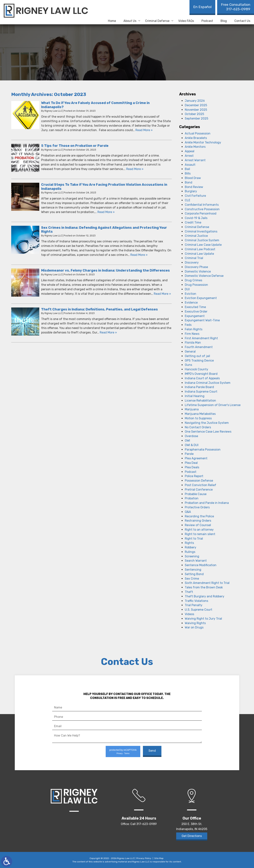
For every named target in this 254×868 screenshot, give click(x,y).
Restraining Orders (198, 521)
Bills (188, 173)
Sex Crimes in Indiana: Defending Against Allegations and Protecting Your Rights (104, 230)
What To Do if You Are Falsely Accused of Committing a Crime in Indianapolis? (95, 105)
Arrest (189, 156)
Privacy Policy (144, 858)
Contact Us (242, 21)
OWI (187, 441)
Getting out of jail (197, 356)
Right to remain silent (200, 534)
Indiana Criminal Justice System (208, 383)
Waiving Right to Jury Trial (203, 619)
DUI (187, 289)
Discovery (192, 262)
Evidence (191, 303)
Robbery (190, 547)
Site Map (159, 858)
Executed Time (195, 307)
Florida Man (193, 343)
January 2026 (195, 101)
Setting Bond (194, 574)
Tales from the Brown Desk (204, 587)
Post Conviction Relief (201, 485)
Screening (192, 556)
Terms (127, 753)
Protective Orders (197, 507)
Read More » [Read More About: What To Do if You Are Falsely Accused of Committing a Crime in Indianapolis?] (144, 130)
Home (112, 21)
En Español (202, 7)
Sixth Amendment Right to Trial (207, 583)
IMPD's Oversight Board (201, 374)
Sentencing (193, 570)
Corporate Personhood (201, 213)
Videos (189, 614)
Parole (189, 454)
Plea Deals (192, 467)
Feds (188, 325)
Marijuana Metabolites (200, 414)
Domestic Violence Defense (204, 276)
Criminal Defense (157, 21)
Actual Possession (198, 133)
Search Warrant (196, 561)
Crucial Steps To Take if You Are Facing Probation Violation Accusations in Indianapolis (104, 187)
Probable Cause (196, 494)
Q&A (188, 512)
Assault (190, 165)
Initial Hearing (195, 396)
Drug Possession (196, 285)
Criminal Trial (194, 258)
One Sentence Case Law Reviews (208, 432)
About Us (130, 21)
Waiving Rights (195, 623)
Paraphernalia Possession (203, 450)
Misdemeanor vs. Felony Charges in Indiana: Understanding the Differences (105, 270)
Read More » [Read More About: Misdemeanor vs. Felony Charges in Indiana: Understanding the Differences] (162, 294)
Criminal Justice (196, 236)
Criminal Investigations (201, 231)
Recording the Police (199, 516)
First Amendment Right (201, 338)
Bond (189, 182)
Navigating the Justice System (207, 423)
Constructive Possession (202, 209)
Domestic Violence (198, 271)
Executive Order (196, 311)
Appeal (190, 151)
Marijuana (192, 409)
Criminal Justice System (202, 240)
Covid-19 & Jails (196, 218)
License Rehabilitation (200, 401)
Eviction (190, 294)
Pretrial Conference (199, 490)
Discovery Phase (196, 267)
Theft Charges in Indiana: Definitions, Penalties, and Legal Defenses (100, 309)
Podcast (207, 21)
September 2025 (196, 118)
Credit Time (193, 222)
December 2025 (196, 105)
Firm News (192, 334)
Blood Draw (193, 178)
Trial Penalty (194, 605)
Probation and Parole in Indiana (207, 503)
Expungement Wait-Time (202, 320)
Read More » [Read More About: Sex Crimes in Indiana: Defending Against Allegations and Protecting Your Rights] (139, 255)
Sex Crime (192, 579)
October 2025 (194, 114)
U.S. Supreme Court (199, 610)
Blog (224, 21)
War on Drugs (194, 627)
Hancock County (196, 369)
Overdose (191, 436)
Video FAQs (186, 21)
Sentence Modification (201, 565)
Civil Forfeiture (195, 196)
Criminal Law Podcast (200, 249)
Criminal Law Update (199, 254)
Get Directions (192, 836)
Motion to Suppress (198, 418)
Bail (187, 169)
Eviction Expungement (201, 298)
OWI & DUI (192, 445)
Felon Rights (194, 329)
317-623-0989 (236, 7)
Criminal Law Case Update (203, 245)
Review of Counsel (198, 525)
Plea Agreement (196, 458)
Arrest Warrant (195, 160)
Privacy (120, 753)
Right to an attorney (199, 530)
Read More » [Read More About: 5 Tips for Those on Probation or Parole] (135, 169)
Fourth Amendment (199, 347)
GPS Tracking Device (199, 360)
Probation (192, 498)
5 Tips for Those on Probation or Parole (75, 146)
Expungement (195, 316)
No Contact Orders (198, 427)
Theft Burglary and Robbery (205, 596)
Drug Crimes (193, 280)
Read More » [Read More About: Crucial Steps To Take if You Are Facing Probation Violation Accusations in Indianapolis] (106, 212)
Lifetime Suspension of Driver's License (213, 405)
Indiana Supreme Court (201, 392)
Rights (189, 543)
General (190, 352)
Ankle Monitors (195, 147)
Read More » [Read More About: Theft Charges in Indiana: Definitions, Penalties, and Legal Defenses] (108, 332)
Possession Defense (199, 481)
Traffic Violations (196, 601)
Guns (188, 365)
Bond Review (194, 187)
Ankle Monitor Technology (203, 142)
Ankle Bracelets (196, 138)
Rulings (190, 552)
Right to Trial (194, 539)
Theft (189, 592)
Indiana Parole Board (199, 387)
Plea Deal (191, 463)
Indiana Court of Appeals (202, 378)
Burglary (191, 191)
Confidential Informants (202, 205)
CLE (188, 200)
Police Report (194, 476)
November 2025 (196, 110)
